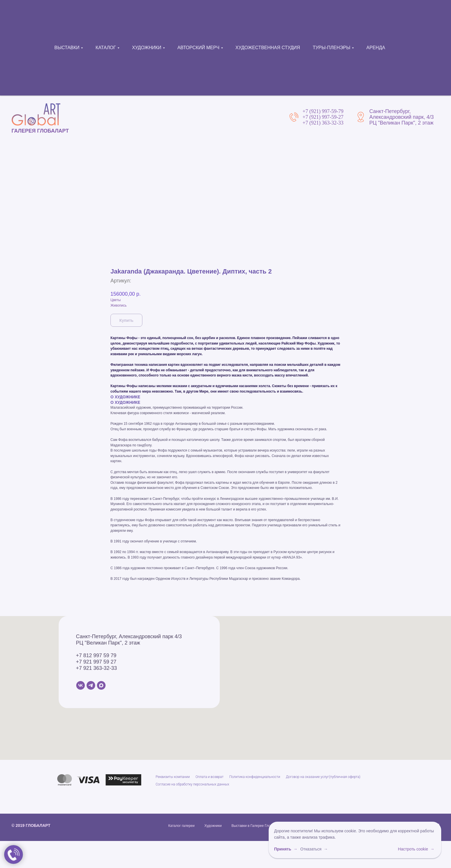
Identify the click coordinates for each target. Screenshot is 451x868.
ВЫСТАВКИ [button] (67, 48)
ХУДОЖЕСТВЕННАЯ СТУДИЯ (268, 48)
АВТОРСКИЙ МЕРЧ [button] (198, 48)
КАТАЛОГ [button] (106, 48)
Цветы (116, 473)
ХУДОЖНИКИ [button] (147, 48)
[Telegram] (91, 858)
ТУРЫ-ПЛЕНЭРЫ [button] (331, 48)
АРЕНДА (376, 48)
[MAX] (101, 858)
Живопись (119, 478)
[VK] (81, 858)
